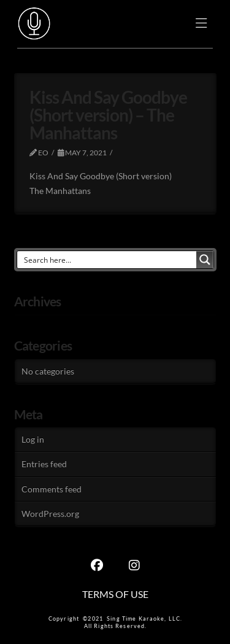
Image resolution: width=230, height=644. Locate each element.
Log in (33, 439)
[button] (201, 24)
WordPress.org (50, 514)
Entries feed (44, 464)
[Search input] (107, 260)
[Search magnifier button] (205, 260)
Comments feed (52, 489)
